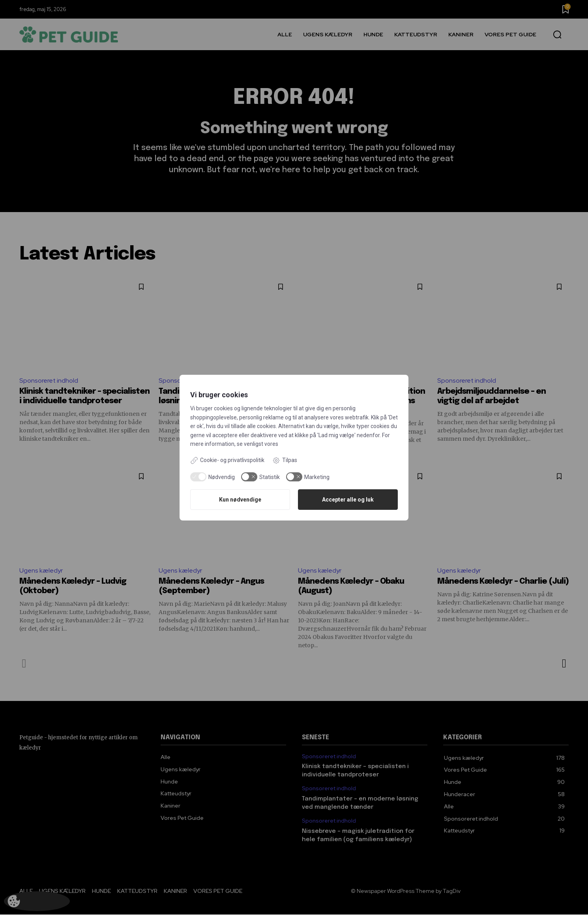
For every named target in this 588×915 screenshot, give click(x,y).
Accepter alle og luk (348, 500)
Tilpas (285, 460)
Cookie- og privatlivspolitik (227, 460)
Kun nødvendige (240, 500)
